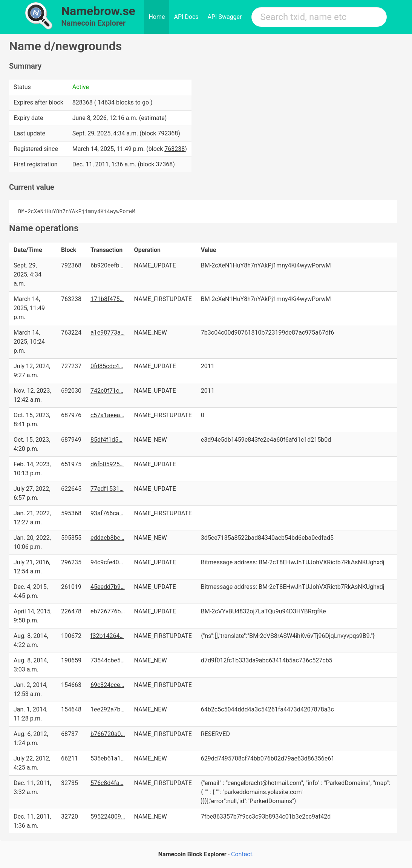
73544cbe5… (108, 660)
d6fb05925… (107, 464)
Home (157, 17)
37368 (164, 164)
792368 (168, 133)
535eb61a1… (108, 758)
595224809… (108, 817)
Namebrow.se (99, 11)
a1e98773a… (108, 333)
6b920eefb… (107, 265)
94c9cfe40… (107, 562)
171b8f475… (107, 299)
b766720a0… (108, 734)
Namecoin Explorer (94, 23)
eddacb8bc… (107, 538)
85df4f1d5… (106, 440)
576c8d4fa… (107, 783)
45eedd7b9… (108, 587)
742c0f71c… (107, 391)
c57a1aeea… (107, 415)
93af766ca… (107, 513)
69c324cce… (107, 685)
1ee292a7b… (107, 709)
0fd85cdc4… (107, 366)
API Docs (186, 17)
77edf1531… (107, 489)
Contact (242, 854)
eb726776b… (108, 611)
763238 (175, 149)
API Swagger (225, 17)
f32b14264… (107, 636)
